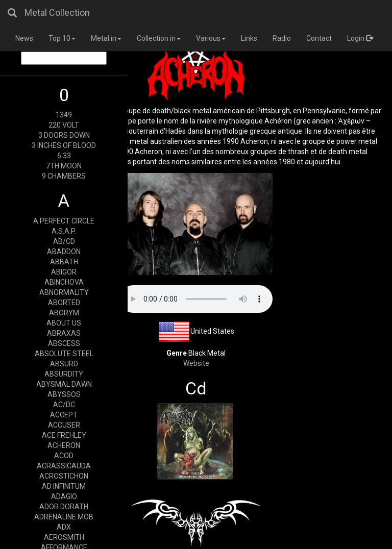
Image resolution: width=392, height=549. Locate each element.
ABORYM (64, 313)
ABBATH (64, 262)
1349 (64, 115)
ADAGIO (64, 496)
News (24, 38)
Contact (319, 38)
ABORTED (64, 303)
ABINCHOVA (64, 282)
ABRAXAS (64, 333)
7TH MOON (64, 166)
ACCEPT (64, 415)
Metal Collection (57, 13)
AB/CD (64, 241)
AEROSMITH (64, 537)
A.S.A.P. (64, 231)
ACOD (64, 456)
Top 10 (62, 38)
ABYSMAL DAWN (64, 384)
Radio (282, 38)
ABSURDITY (64, 374)
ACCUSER (64, 425)
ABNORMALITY (64, 292)
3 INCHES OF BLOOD (64, 145)
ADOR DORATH (64, 507)
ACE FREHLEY (64, 435)
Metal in (106, 38)
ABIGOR (64, 272)
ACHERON (64, 445)
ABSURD (64, 364)
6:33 (64, 156)
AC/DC (64, 405)
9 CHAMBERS (64, 176)
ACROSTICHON (64, 476)
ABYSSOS (64, 394)
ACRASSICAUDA (64, 466)
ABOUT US (64, 323)
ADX (64, 527)
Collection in (159, 38)
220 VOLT (64, 125)
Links (249, 38)
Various (211, 38)
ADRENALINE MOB (64, 517)
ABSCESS (64, 343)
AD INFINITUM (64, 486)
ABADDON (64, 252)
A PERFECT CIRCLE (64, 221)
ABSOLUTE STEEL (64, 354)
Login (360, 38)
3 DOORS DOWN (64, 135)
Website (196, 363)
